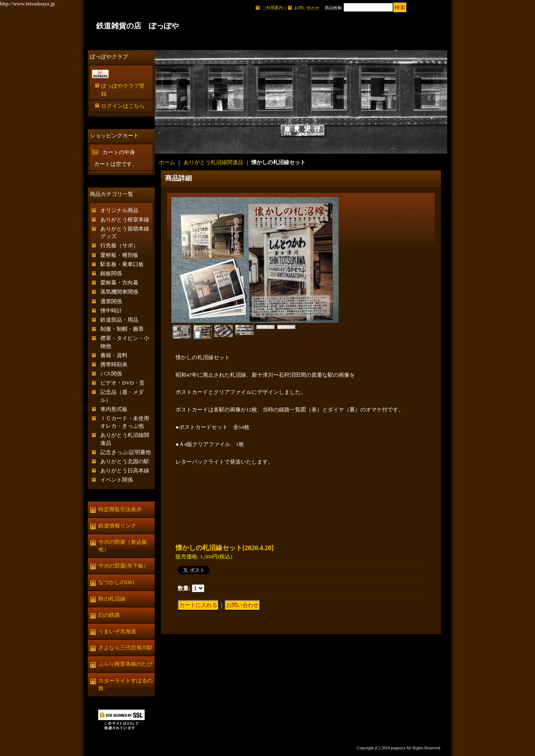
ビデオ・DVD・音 (122, 383)
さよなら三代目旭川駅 (125, 648)
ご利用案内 (273, 8)
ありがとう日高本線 (125, 471)
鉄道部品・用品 (119, 320)
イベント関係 (117, 480)
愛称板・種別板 (119, 255)
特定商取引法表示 (120, 509)
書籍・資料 (114, 355)
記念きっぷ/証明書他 (126, 452)
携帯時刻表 (114, 364)
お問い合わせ (307, 8)
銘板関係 (111, 273)
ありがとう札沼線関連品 (213, 162)
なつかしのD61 (116, 582)
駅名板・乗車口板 (122, 264)
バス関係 (111, 374)
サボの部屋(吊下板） (124, 566)
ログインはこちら (123, 106)
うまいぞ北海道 (117, 631)
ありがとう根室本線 (125, 219)
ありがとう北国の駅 (125, 461)
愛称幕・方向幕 (119, 283)
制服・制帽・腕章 (122, 329)
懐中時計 (111, 311)
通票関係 (111, 301)
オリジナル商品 (119, 210)
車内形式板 (114, 409)
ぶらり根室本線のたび (125, 664)
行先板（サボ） (119, 245)
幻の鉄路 (109, 615)
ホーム (167, 162)
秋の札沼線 (112, 599)
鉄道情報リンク (117, 526)
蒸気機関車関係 (119, 292)
